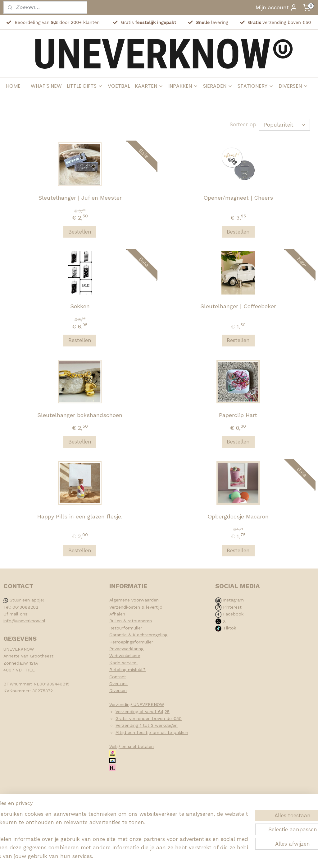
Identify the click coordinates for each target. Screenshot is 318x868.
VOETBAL (119, 86)
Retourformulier (126, 628)
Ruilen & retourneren (131, 621)
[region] (118, 830)
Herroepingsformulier (131, 642)
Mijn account (277, 7)
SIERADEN (218, 86)
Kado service (124, 663)
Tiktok (229, 628)
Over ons (118, 684)
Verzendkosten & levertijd (136, 607)
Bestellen (80, 232)
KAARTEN (149, 86)
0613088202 (25, 607)
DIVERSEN (293, 86)
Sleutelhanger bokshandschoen (80, 415)
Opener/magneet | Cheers (238, 198)
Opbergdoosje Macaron (238, 516)
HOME (13, 86)
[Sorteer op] (284, 125)
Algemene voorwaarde (133, 600)
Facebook (233, 614)
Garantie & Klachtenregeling (138, 635)
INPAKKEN (183, 86)
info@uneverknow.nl (24, 621)
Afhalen (118, 614)
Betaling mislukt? (127, 670)
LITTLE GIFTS (85, 86)
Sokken (80, 306)
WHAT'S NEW (46, 86)
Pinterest (232, 607)
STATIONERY (256, 86)
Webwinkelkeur (125, 656)
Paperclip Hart (238, 415)
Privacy (117, 649)
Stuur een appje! (24, 600)
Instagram (233, 600)
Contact (118, 677)
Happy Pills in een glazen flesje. (80, 516)
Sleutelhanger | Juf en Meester (80, 198)
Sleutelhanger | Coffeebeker (238, 306)
